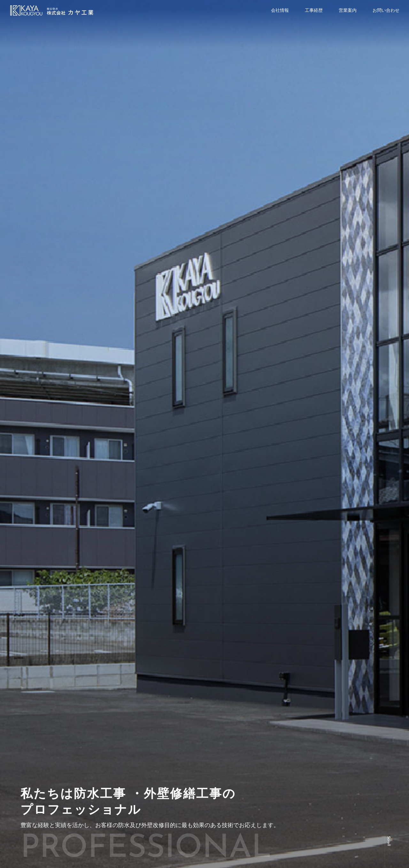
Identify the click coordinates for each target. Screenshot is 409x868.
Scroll (389, 841)
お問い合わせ (386, 10)
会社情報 (280, 10)
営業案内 (348, 10)
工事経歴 (314, 10)
